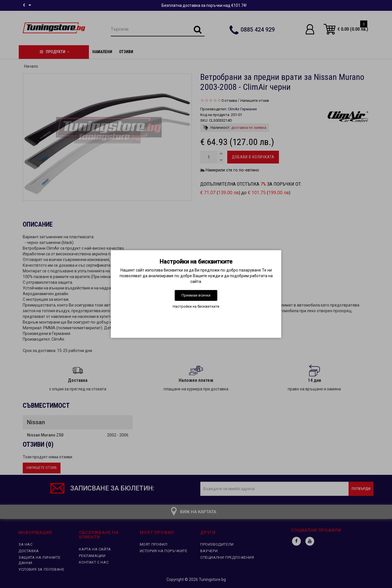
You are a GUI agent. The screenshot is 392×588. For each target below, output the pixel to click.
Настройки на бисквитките (196, 306)
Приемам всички (196, 295)
